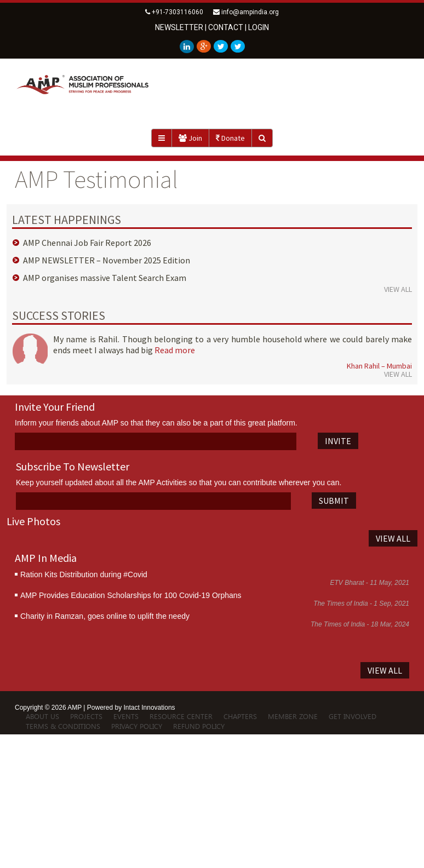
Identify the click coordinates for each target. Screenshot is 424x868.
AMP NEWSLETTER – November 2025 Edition (107, 260)
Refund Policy (199, 726)
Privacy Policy (137, 726)
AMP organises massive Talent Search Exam (105, 278)
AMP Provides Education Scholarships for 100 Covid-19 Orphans (131, 595)
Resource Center (181, 716)
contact (226, 27)
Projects (86, 716)
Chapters (240, 716)
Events (126, 716)
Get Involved (353, 716)
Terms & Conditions (63, 726)
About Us (42, 716)
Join (190, 138)
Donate (230, 138)
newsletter (179, 27)
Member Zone (293, 716)
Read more (175, 350)
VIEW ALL (398, 289)
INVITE (338, 441)
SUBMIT (334, 501)
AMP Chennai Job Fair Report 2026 (87, 243)
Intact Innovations (150, 708)
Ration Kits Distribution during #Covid (84, 574)
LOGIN (259, 27)
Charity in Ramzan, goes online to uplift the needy (105, 616)
